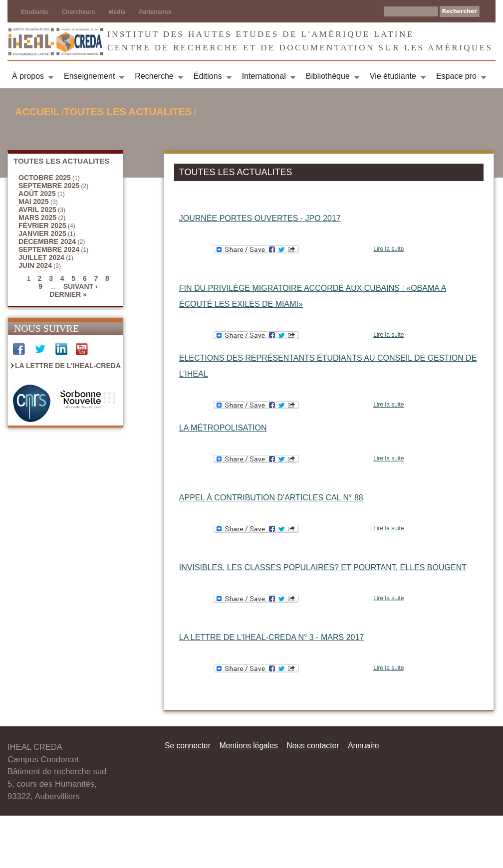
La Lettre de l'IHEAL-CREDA (68, 366)
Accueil (37, 112)
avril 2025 (37, 210)
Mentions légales (249, 746)
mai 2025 (34, 202)
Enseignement (89, 76)
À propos (28, 76)
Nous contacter (313, 746)
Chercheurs (79, 12)
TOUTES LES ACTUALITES (128, 112)
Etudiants (35, 12)
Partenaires (155, 12)
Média (117, 12)
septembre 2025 (49, 186)
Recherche (154, 76)
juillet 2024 (41, 257)
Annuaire (363, 746)
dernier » (68, 294)
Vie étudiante (393, 76)
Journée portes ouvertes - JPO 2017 (260, 218)
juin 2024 (35, 265)
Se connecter (188, 746)
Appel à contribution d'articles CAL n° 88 (271, 498)
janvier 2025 (42, 233)
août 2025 (37, 194)
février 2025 (42, 225)
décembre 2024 (47, 241)
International (264, 76)
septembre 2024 (49, 249)
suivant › (81, 286)
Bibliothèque (328, 76)
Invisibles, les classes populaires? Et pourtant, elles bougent (323, 567)
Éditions (208, 76)
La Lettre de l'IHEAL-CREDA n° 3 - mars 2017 (271, 637)
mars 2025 (37, 217)
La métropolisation (223, 428)
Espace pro (456, 76)
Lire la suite (388, 249)
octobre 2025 (45, 178)
